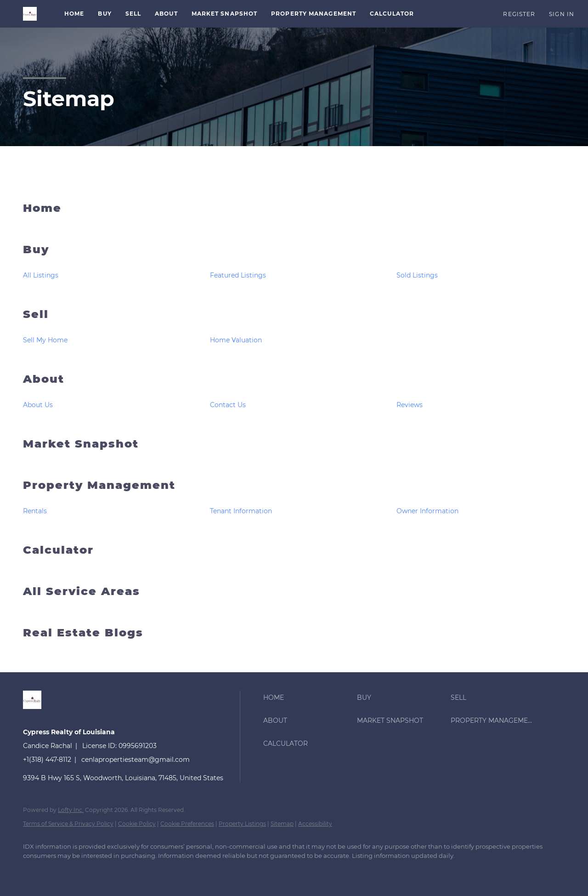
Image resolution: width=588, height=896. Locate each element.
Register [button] (519, 14)
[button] (30, 14)
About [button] (166, 14)
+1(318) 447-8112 (47, 760)
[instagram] (167, 871)
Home (74, 14)
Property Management (99, 485)
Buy (36, 249)
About (44, 379)
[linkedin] (61, 871)
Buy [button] (105, 14)
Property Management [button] (314, 14)
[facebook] (34, 871)
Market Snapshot (225, 14)
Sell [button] (133, 14)
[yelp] (141, 871)
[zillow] (114, 871)
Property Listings (242, 824)
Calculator (392, 14)
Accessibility (315, 824)
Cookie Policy (137, 824)
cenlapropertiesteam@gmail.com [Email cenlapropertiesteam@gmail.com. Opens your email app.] (136, 760)
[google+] (194, 871)
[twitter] (87, 871)
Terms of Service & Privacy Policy (68, 824)
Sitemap (282, 824)
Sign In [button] (562, 14)
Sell (36, 314)
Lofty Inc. (71, 810)
